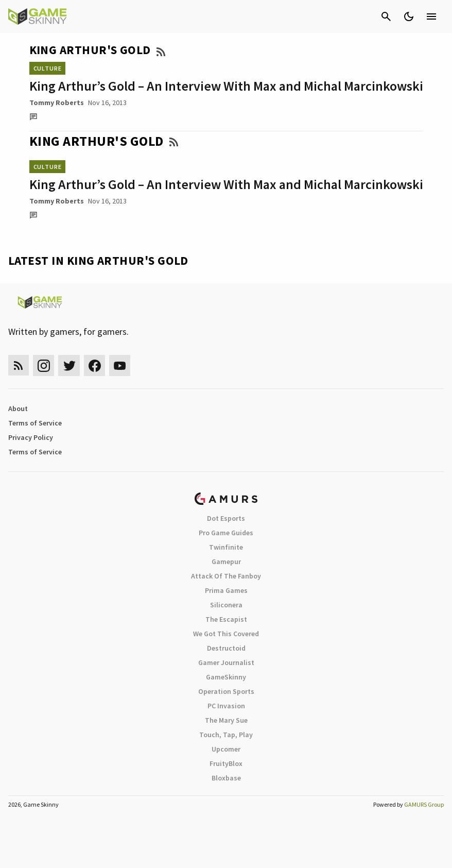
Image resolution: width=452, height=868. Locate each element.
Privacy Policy (31, 437)
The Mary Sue (226, 720)
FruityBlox (226, 763)
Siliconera (226, 605)
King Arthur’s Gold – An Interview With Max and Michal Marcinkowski (226, 86)
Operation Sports (226, 691)
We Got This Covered (226, 634)
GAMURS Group (424, 804)
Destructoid (226, 648)
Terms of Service (35, 423)
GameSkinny (226, 677)
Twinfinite (226, 547)
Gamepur (226, 561)
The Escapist (226, 619)
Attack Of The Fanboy (226, 576)
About (18, 409)
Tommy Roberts (57, 103)
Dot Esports (226, 518)
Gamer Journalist (226, 662)
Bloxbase (226, 778)
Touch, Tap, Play (226, 735)
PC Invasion (226, 706)
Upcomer (226, 749)
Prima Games (226, 590)
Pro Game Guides (226, 533)
